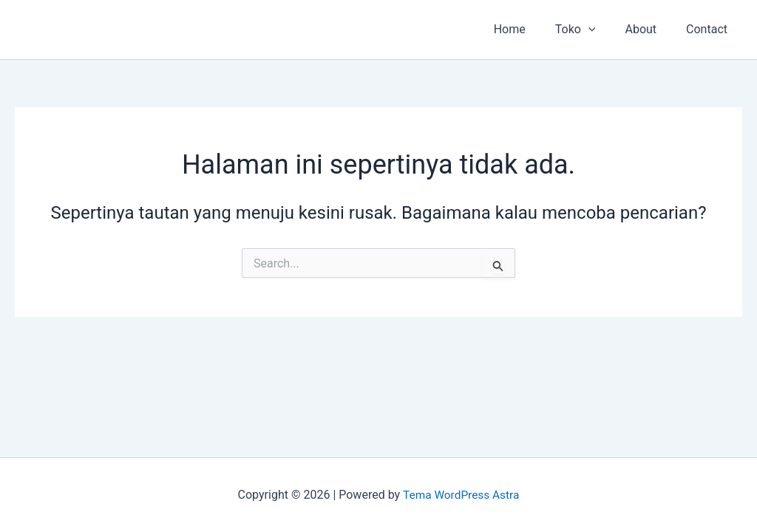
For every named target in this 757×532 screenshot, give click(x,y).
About (649, 29)
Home (530, 29)
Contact (710, 29)
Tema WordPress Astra (461, 495)
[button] (603, 30)
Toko (590, 30)
